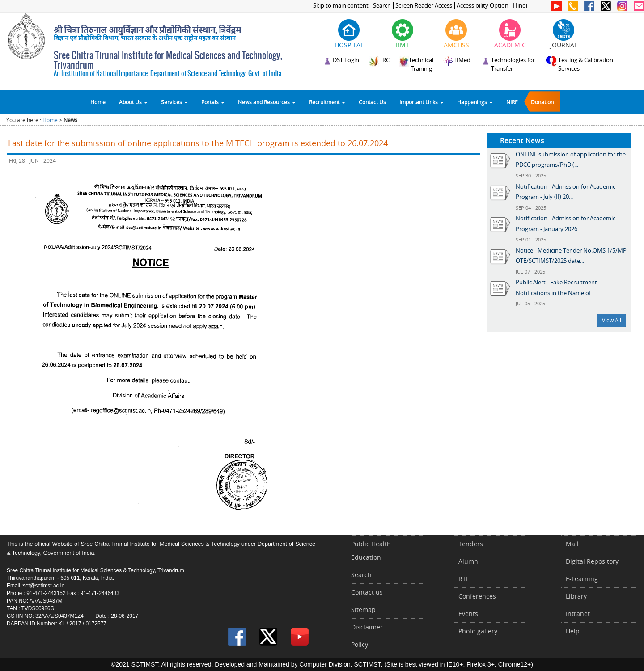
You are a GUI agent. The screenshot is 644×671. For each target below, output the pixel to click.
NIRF (512, 102)
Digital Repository (592, 561)
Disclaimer (367, 627)
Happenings (475, 102)
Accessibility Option (483, 6)
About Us (133, 102)
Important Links (422, 102)
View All (612, 320)
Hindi (520, 6)
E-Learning (582, 579)
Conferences (477, 596)
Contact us (367, 592)
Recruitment (327, 102)
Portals (213, 102)
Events (468, 614)
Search (382, 6)
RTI (463, 579)
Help (573, 631)
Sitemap (363, 610)
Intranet (578, 614)
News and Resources (267, 102)
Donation (542, 102)
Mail (572, 544)
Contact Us (372, 102)
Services (174, 102)
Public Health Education (371, 551)
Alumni (469, 561)
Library (576, 596)
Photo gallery (478, 631)
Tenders (471, 544)
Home (98, 102)
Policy (360, 644)
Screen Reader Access (424, 6)
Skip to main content (341, 6)
